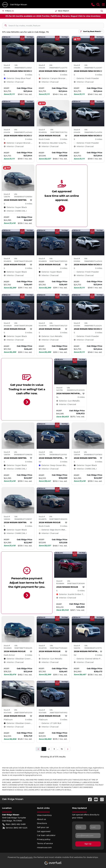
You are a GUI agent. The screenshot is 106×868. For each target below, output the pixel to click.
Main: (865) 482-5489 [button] (14, 824)
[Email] (88, 835)
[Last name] (95, 827)
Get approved (44, 831)
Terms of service (45, 843)
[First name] (81, 827)
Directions (42, 823)
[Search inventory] (53, 26)
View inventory (44, 815)
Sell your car (43, 827)
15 (62, 749)
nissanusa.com (44, 847)
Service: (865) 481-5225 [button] (15, 828)
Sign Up (88, 844)
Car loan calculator (46, 835)
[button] (93, 5)
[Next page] (68, 749)
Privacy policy (44, 839)
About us (41, 819)
